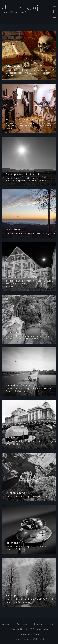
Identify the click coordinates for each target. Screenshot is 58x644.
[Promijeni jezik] (54, 5)
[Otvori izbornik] (54, 18)
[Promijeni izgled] (54, 12)
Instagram (39, 624)
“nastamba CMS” (30, 639)
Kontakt (6, 624)
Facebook (22, 624)
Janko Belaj (20, 7)
